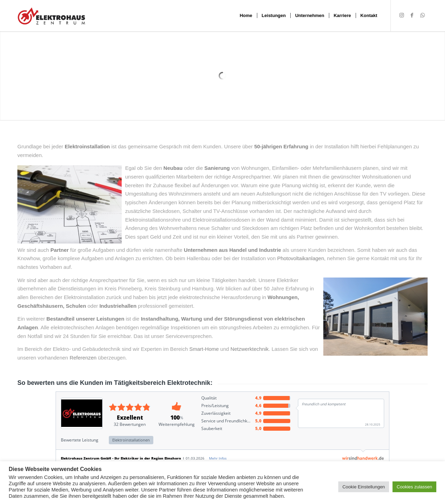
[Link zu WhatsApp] (422, 15)
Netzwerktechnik (250, 349)
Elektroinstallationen (131, 440)
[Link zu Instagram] (402, 15)
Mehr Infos (218, 458)
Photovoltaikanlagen (301, 258)
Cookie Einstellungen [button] (364, 487)
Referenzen (83, 358)
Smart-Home (204, 349)
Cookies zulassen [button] (414, 487)
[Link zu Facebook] (412, 15)
